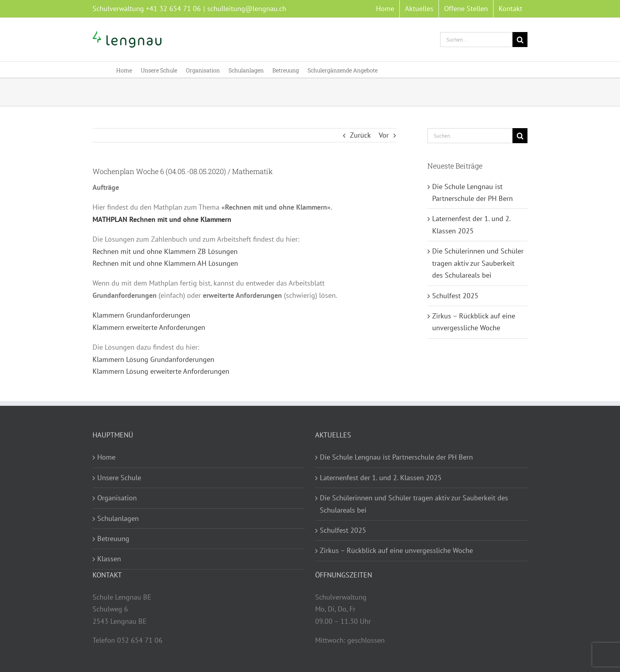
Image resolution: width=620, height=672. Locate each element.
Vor (384, 135)
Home (106, 457)
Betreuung (113, 539)
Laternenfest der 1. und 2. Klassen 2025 (381, 478)
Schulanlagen (118, 518)
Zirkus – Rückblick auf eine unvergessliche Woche (396, 550)
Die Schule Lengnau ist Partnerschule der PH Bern (396, 457)
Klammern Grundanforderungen (141, 315)
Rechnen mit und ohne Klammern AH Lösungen (165, 263)
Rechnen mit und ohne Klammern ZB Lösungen (165, 251)
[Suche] (520, 40)
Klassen (109, 559)
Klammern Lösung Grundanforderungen (153, 359)
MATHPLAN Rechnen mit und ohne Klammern (162, 219)
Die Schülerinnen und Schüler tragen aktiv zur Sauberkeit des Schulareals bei (478, 263)
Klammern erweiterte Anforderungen (149, 327)
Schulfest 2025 (455, 296)
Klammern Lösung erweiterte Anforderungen (161, 371)
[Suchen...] (476, 40)
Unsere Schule (119, 478)
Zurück (360, 135)
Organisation (117, 498)
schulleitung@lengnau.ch (247, 9)
